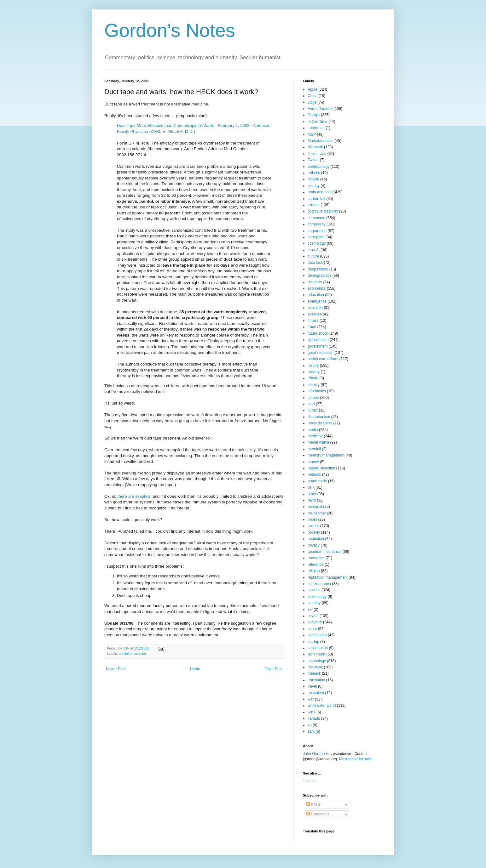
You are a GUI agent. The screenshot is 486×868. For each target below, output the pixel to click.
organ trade (317, 481)
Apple (312, 89)
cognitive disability (323, 211)
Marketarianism (321, 141)
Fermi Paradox (320, 109)
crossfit (314, 250)
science (140, 654)
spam (312, 629)
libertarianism (319, 417)
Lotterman (316, 128)
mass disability (320, 423)
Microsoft (315, 147)
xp (310, 725)
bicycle (313, 179)
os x (311, 487)
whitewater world (322, 706)
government (318, 346)
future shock (318, 333)
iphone (313, 398)
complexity (317, 224)
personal (315, 507)
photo (312, 519)
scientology (317, 597)
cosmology (317, 243)
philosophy (317, 513)
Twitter (313, 160)
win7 (312, 712)
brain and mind (320, 192)
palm (312, 500)
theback (314, 673)
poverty (314, 532)
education (316, 295)
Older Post (273, 669)
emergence (317, 301)
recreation (316, 558)
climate (314, 205)
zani (311, 731)
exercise (315, 314)
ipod (311, 404)
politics (313, 526)
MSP (312, 134)
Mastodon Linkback (355, 759)
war (311, 699)
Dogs (312, 102)
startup (313, 642)
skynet (313, 616)
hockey (314, 372)
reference (316, 564)
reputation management (328, 577)
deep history (318, 269)
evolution (315, 308)
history (313, 366)
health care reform (323, 359)
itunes (313, 410)
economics (317, 288)
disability (315, 282)
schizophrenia (319, 584)
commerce (316, 218)
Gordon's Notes (170, 30)
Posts (313, 804)
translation (316, 680)
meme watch (318, 442)
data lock (315, 263)
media (313, 430)
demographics (319, 275)
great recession (321, 353)
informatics (317, 391)
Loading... (311, 781)
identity (314, 385)
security (314, 603)
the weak (315, 667)
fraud (312, 327)
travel (312, 686)
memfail (314, 449)
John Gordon (314, 754)
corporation (317, 231)
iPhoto (313, 378)
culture (313, 256)
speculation (317, 635)
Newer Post (116, 669)
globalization (318, 340)
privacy (314, 545)
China (312, 96)
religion (314, 571)
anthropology (318, 167)
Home (195, 669)
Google (314, 115)
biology (314, 186)
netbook (314, 474)
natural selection (321, 468)
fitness (313, 321)
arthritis (314, 173)
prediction (316, 539)
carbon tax (316, 199)
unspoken (316, 693)
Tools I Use (317, 154)
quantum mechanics (324, 552)
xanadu (314, 718)
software (315, 622)
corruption (316, 237)
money (313, 462)
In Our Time (318, 122)
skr (310, 610)
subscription (318, 648)
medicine (126, 654)
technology (317, 661)
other (312, 494)
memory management (326, 455)
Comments (318, 814)
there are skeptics (134, 496)
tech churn (316, 654)
